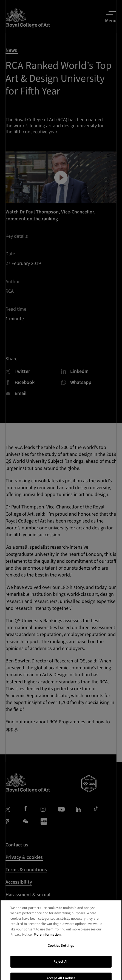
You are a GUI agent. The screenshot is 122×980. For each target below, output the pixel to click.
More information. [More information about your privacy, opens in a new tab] (48, 951)
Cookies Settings (61, 962)
